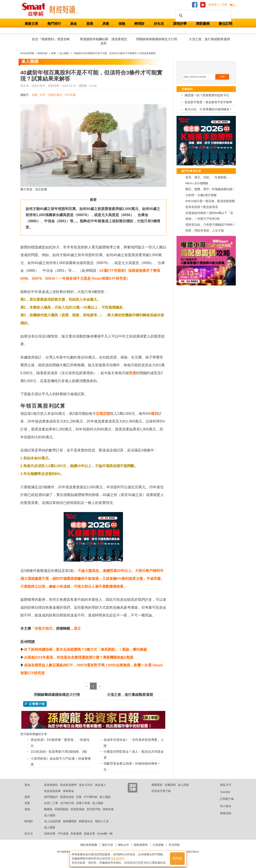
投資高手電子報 (161, 791)
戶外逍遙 (63, 834)
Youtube (222, 792)
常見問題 (174, 845)
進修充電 (89, 834)
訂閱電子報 (224, 799)
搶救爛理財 (70, 821)
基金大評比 (86, 785)
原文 (77, 629)
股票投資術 (67, 797)
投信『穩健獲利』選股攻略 (51, 39)
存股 (35, 95)
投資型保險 (77, 809)
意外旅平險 (94, 809)
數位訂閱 (226, 24)
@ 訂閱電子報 (35, 704)
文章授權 (158, 845)
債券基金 (68, 791)
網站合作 (124, 845)
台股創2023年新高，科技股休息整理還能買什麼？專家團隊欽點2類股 (79, 657)
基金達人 (100, 785)
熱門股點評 (51, 797)
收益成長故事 (52, 791)
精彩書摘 (203, 24)
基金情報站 (51, 785)
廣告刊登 (108, 845)
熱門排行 (54, 24)
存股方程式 (55, 95)
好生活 (159, 24)
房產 (106, 24)
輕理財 (139, 24)
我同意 (177, 858)
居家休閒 (50, 834)
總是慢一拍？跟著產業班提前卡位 (207, 95)
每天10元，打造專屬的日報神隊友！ (209, 109)
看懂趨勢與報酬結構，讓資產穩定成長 (104, 41)
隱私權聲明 (141, 845)
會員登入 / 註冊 (218, 5)
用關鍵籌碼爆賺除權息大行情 (157, 39)
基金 (74, 24)
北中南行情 (67, 803)
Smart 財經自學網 (35, 10)
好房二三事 (51, 803)
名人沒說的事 (52, 821)
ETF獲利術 (91, 797)
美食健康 (76, 834)
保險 (122, 24)
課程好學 (180, 24)
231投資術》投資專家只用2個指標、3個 (59, 752)
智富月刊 (222, 785)
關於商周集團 (89, 845)
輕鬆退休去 (86, 821)
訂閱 (222, 77)
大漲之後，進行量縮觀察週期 (209, 39)
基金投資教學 (68, 785)
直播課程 (170, 785)
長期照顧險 (61, 809)
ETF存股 (70, 95)
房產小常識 (83, 803)
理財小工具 (102, 821)
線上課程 (183, 785)
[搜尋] (203, 16)
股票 (90, 24)
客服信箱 (222, 813)
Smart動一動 (105, 834)
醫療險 (48, 809)
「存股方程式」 (43, 629)
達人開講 (105, 797)
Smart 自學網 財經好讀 (64, 10)
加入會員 (222, 806)
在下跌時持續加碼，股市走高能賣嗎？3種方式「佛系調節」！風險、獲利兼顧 (85, 650)
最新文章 (31, 24)
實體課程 (157, 785)
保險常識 (108, 809)
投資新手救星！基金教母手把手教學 (208, 102)
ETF (43, 95)
